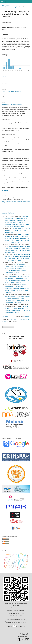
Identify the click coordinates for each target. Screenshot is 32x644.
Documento (5, 190)
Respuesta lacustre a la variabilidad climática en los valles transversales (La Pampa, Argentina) (17, 299)
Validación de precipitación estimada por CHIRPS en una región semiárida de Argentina (17, 279)
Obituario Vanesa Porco (19, 228)
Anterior (6, 316)
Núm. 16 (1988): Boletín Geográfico (10, 7)
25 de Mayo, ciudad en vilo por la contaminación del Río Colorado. (17, 309)
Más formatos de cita (8, 206)
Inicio (3, 5)
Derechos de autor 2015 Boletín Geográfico (12, 104)
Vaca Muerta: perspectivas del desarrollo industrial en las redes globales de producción (17, 256)
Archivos (8, 5)
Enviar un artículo (8, 327)
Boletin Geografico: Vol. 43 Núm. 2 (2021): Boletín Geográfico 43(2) (17, 230)
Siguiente (26, 316)
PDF (5, 76)
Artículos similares (8, 213)
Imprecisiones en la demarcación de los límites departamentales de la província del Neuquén (17, 248)
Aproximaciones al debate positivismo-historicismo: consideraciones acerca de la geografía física (17, 287)
